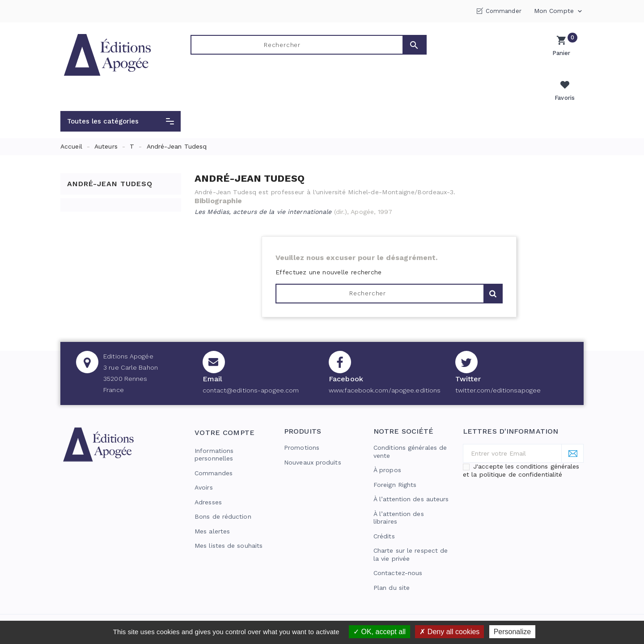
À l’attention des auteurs (411, 478)
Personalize (513, 632)
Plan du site (392, 567)
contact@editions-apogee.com (251, 370)
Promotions (302, 427)
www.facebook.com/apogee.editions (385, 370)
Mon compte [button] (559, 11)
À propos (387, 449)
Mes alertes (212, 511)
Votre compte (225, 412)
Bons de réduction (223, 496)
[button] (121, 101)
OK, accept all (379, 632)
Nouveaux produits (313, 442)
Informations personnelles (214, 434)
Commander (504, 11)
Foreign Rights (395, 464)
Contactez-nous (398, 552)
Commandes (214, 452)
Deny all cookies (449, 632)
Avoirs (204, 467)
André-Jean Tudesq (110, 163)
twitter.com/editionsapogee (498, 370)
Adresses (208, 482)
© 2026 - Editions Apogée (102, 611)
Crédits (384, 516)
